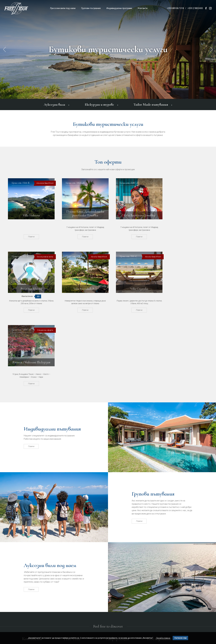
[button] (211, 50)
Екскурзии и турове (101, 104)
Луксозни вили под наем (63, 8)
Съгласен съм (180, 638)
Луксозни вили (57, 104)
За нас (109, 574)
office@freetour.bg (30, 588)
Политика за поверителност (120, 583)
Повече (30, 236)
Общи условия (113, 578)
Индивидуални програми (119, 8)
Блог (108, 588)
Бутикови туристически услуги (108, 50)
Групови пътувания (91, 8)
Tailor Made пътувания (153, 104)
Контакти (143, 8)
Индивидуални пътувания (54, 356)
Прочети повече (163, 638)
